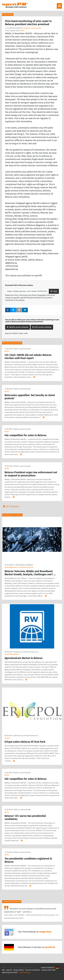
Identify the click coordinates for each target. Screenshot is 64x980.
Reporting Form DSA (10, 972)
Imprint (9, 970)
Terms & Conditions (33, 970)
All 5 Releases (11, 506)
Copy (54, 291)
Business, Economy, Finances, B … (27, 652)
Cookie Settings (25, 972)
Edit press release (42, 327)
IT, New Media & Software (23, 565)
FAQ (3, 970)
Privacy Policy (19, 970)
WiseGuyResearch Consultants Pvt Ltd (19, 567)
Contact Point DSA (48, 970)
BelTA (22, 31)
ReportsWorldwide (12, 654)
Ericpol (7, 738)
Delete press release (18, 327)
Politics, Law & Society (33, 28)
